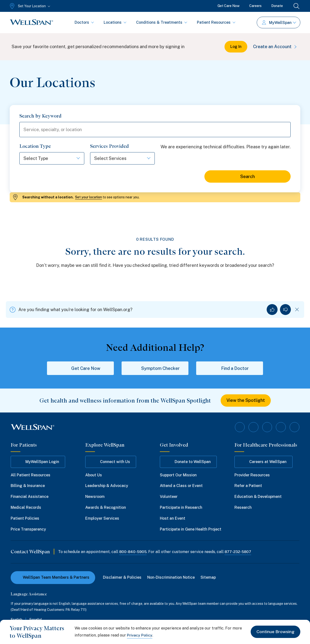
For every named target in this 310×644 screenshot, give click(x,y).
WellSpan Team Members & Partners (53, 578)
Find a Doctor (230, 368)
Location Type (35, 146)
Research (243, 508)
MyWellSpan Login (38, 462)
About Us (94, 475)
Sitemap (208, 578)
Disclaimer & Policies (122, 578)
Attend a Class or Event (181, 486)
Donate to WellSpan (188, 462)
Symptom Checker (155, 368)
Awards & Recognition (106, 508)
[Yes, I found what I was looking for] (272, 310)
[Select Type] (46, 159)
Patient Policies (25, 518)
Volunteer (169, 497)
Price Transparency (28, 529)
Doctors (84, 22)
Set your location (89, 197)
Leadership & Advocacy (107, 486)
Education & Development (258, 497)
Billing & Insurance (28, 486)
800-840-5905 (133, 552)
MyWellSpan (279, 23)
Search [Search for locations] (248, 177)
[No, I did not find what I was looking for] (285, 310)
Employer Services (102, 518)
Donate (277, 6)
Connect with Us (111, 462)
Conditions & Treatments (162, 22)
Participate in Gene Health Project (191, 529)
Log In (236, 47)
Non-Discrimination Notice (171, 578)
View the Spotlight (246, 401)
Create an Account (276, 47)
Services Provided (109, 146)
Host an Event (173, 518)
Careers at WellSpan (263, 462)
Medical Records (26, 508)
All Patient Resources (31, 475)
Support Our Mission (178, 475)
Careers (255, 6)
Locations (115, 22)
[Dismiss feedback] (297, 310)
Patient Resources (216, 22)
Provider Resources (252, 475)
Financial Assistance (30, 497)
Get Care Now (229, 6)
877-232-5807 (239, 552)
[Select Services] (117, 159)
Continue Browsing (275, 632)
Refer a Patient (248, 486)
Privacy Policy (140, 635)
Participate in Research (181, 508)
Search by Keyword (40, 116)
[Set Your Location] (29, 6)
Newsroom (95, 497)
